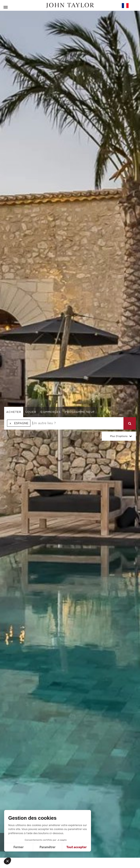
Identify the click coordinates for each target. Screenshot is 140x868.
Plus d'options (119, 436)
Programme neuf (80, 412)
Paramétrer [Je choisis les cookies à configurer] (47, 847)
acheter (14, 412)
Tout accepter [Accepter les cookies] (77, 847)
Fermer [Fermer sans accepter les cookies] (19, 847)
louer (31, 412)
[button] (9, 861)
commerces (51, 412)
